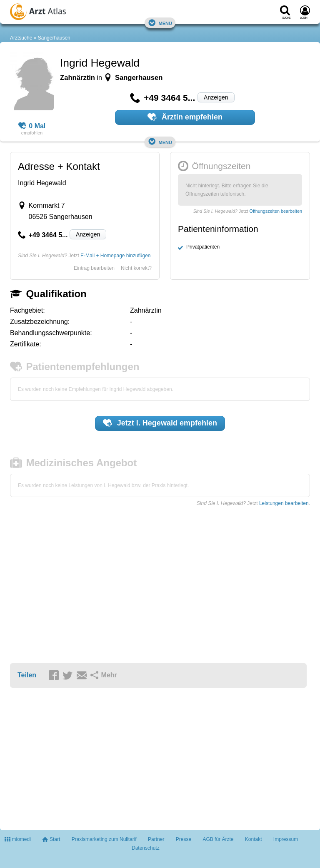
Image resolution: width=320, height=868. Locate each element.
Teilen (27, 675)
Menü (160, 23)
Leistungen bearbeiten (284, 503)
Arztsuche (21, 38)
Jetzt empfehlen (160, 423)
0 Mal (32, 126)
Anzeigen (216, 97)
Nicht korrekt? (136, 268)
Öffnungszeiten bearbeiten (276, 211)
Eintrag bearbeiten (94, 268)
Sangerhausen (54, 38)
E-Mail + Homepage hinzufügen (115, 256)
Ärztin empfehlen (185, 117)
